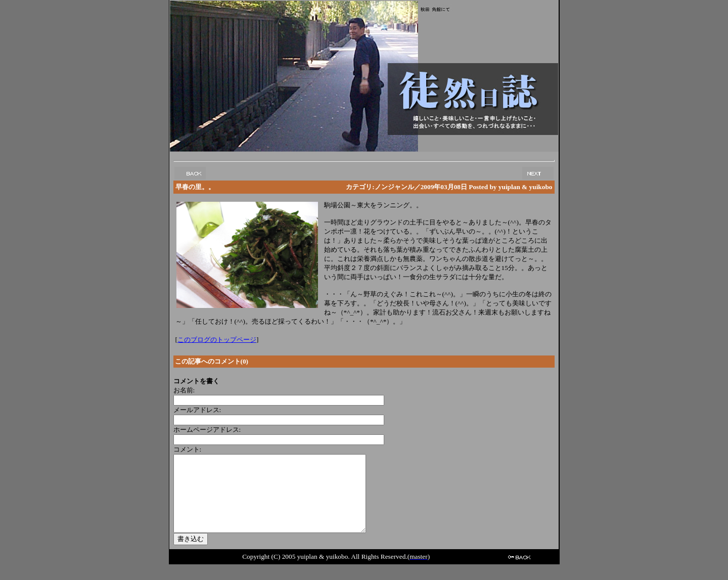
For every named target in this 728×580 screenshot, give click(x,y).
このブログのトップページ (217, 340)
